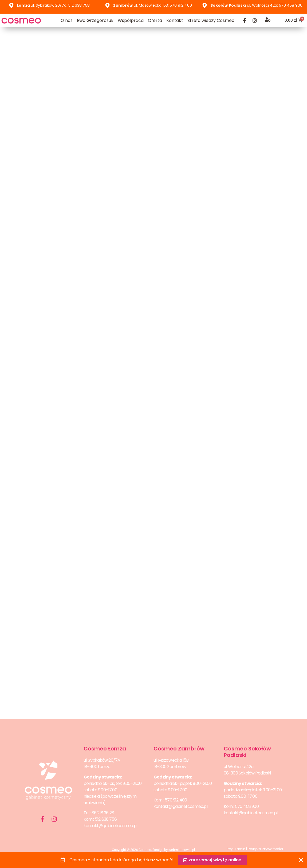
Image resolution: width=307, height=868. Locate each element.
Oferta (155, 20)
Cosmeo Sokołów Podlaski (247, 752)
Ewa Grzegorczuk (95, 20)
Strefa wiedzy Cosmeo (211, 20)
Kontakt (175, 20)
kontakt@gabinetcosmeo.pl (111, 826)
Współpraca (131, 20)
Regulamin (236, 849)
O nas (67, 20)
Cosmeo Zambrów (179, 749)
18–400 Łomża (97, 767)
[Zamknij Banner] (301, 860)
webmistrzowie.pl (182, 850)
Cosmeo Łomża (105, 749)
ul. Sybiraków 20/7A (102, 760)
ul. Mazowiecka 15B (171, 760)
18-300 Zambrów (170, 767)
